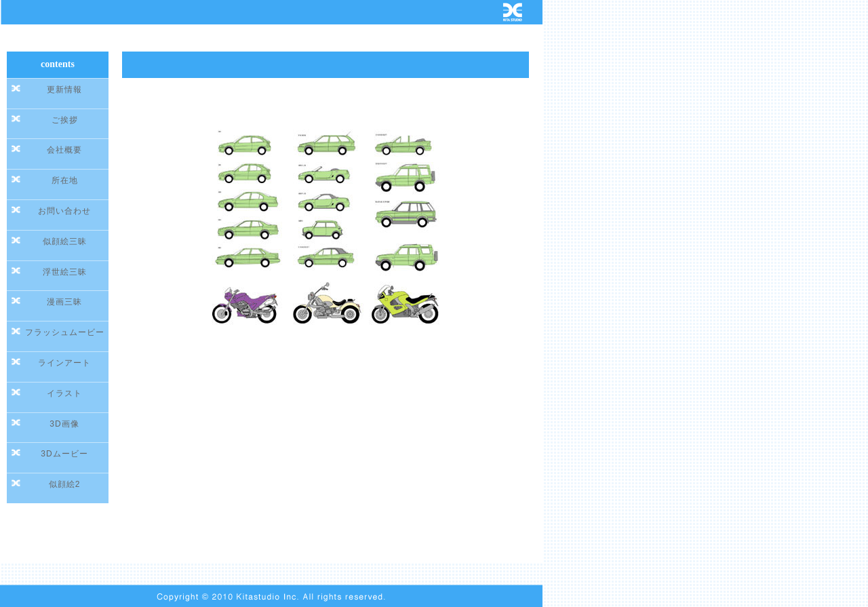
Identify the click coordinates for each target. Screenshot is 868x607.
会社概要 (64, 150)
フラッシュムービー (65, 332)
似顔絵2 (65, 484)
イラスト (64, 393)
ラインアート (64, 363)
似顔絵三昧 (65, 241)
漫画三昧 (64, 302)
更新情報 (64, 90)
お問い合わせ (64, 211)
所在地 (65, 180)
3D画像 (64, 424)
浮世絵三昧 (65, 272)
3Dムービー (64, 454)
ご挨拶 (65, 120)
